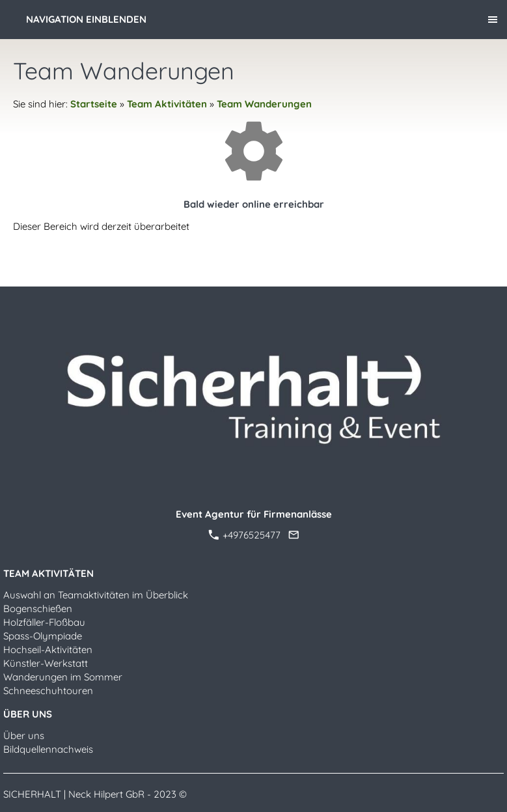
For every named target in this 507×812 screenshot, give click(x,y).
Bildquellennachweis (48, 749)
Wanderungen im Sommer (63, 677)
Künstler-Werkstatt (46, 663)
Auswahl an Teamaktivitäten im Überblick (96, 595)
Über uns (24, 735)
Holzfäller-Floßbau (44, 622)
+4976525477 (244, 535)
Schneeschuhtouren (48, 691)
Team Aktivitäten (167, 104)
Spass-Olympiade (43, 636)
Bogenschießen (38, 609)
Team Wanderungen (264, 104)
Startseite (94, 104)
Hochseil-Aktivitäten (48, 650)
